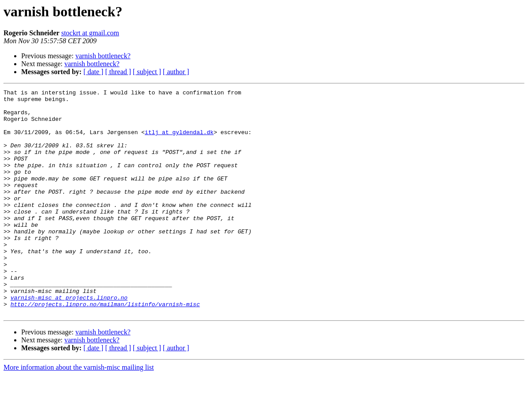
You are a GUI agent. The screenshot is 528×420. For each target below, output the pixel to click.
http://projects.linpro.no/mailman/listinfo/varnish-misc (105, 348)
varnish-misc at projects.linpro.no (69, 340)
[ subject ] (147, 72)
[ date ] (93, 72)
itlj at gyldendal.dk (179, 141)
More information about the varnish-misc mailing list (79, 412)
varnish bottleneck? (103, 56)
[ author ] (176, 72)
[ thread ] (118, 72)
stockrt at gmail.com (90, 33)
